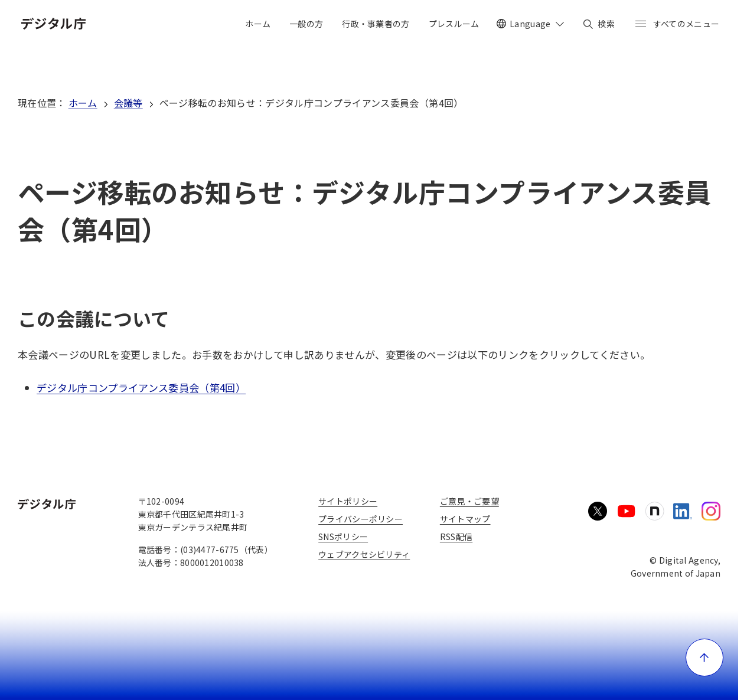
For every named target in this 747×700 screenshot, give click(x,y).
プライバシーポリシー (361, 519)
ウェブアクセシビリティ (364, 554)
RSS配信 (456, 537)
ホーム (83, 103)
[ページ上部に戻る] (704, 658)
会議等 (128, 103)
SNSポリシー (343, 537)
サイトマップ (465, 519)
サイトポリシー (348, 501)
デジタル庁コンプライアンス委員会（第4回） (141, 387)
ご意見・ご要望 (469, 501)
